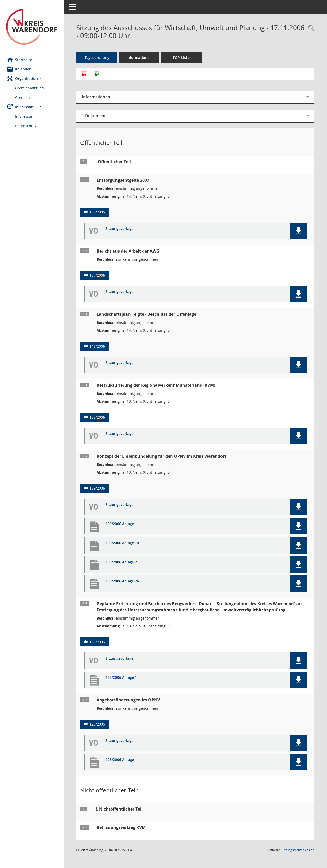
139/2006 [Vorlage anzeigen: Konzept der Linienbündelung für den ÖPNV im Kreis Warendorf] (97, 488)
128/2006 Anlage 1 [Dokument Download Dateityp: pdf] (121, 760)
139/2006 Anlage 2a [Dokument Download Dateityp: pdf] (122, 581)
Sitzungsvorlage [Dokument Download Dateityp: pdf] (120, 229)
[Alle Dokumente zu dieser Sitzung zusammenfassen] (84, 74)
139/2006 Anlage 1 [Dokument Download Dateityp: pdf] (121, 524)
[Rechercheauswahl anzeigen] (310, 28)
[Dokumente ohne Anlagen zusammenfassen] (97, 74)
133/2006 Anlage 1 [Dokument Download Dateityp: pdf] (121, 678)
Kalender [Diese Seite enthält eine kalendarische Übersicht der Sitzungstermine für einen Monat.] (19, 69)
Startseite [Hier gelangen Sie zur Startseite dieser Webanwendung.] (20, 60)
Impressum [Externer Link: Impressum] (25, 116)
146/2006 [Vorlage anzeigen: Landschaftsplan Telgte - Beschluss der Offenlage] (97, 346)
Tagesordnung (97, 58)
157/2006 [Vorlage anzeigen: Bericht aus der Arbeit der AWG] (97, 275)
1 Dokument (94, 116)
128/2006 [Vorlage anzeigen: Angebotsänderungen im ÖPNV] (97, 724)
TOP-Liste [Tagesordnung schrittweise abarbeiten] (181, 58)
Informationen (139, 58)
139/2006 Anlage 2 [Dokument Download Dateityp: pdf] (121, 562)
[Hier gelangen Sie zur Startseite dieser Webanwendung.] (32, 27)
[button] (32, 79)
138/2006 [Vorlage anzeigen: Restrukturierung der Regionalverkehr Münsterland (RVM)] (97, 417)
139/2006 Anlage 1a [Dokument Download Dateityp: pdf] (122, 543)
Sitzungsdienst (298, 850)
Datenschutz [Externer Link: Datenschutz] (26, 126)
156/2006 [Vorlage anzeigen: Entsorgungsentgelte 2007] (97, 212)
